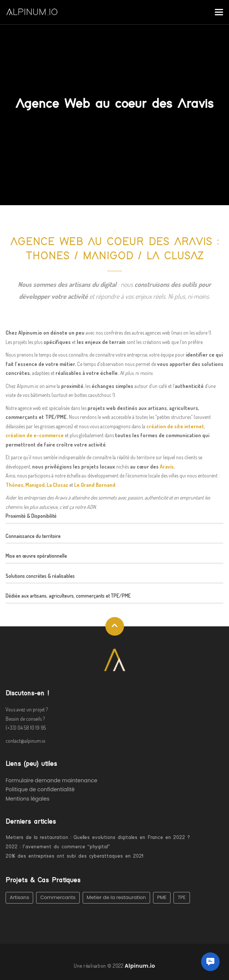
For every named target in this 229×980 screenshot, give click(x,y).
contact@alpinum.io (26, 741)
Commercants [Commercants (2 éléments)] (58, 897)
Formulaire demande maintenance (51, 780)
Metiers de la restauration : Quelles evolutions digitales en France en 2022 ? (98, 837)
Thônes (15, 485)
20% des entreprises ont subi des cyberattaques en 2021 (74, 856)
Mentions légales (28, 799)
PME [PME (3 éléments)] (162, 897)
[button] (210, 962)
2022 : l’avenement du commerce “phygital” (58, 847)
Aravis (167, 466)
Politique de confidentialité (40, 789)
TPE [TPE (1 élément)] (182, 897)
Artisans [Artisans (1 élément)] (19, 897)
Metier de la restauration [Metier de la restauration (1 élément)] (116, 897)
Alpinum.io (140, 966)
